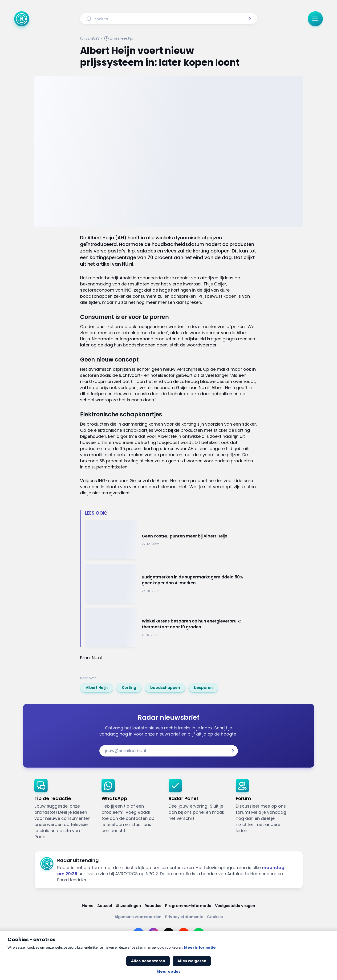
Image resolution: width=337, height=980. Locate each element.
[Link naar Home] (88, 906)
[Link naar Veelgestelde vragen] (235, 906)
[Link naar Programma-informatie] (188, 906)
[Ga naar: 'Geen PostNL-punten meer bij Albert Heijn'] (171, 540)
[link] (97, 688)
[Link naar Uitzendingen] (128, 906)
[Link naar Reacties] (153, 906)
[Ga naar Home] (22, 19)
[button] (249, 19)
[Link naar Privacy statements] (184, 917)
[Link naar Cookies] (215, 917)
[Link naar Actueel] (105, 906)
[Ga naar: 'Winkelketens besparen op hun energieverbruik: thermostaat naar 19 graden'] (171, 628)
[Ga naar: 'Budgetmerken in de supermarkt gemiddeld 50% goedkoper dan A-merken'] (171, 584)
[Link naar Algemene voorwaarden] (138, 917)
